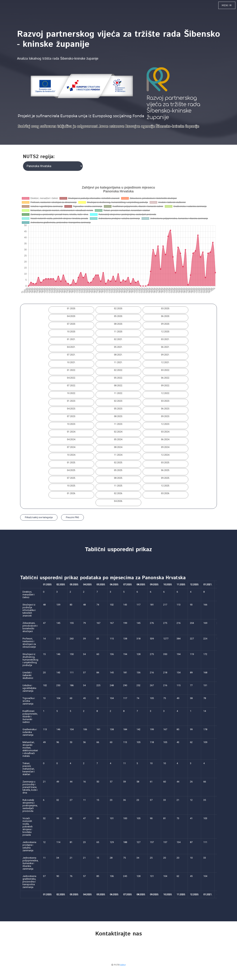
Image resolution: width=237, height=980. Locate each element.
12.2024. (165, 455)
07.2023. (71, 416)
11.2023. (118, 424)
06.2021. (165, 347)
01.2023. (71, 401)
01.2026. (71, 493)
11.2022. (118, 393)
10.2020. (71, 332)
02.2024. (118, 432)
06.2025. (165, 470)
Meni (227, 5)
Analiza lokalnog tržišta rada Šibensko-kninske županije (58, 59)
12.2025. (165, 486)
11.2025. (118, 486)
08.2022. (118, 386)
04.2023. (71, 409)
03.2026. (165, 493)
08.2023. (118, 416)
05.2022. (118, 378)
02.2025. (118, 463)
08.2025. (118, 478)
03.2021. (165, 339)
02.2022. (118, 370)
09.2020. (165, 324)
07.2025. (71, 478)
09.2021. (165, 355)
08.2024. (118, 447)
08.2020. (118, 324)
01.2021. (71, 339)
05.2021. (118, 347)
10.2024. (71, 455)
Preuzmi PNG (72, 517)
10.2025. (71, 486)
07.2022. (71, 386)
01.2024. (71, 432)
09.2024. (165, 447)
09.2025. (165, 478)
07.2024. (71, 447)
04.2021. (71, 347)
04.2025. (71, 470)
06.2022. (165, 378)
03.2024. (165, 432)
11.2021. (118, 362)
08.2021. (118, 355)
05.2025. (118, 470)
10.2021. (71, 362)
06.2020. (165, 316)
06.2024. (165, 439)
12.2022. (165, 393)
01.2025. (71, 463)
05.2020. (118, 316)
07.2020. (71, 324)
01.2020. (71, 309)
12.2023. (165, 424)
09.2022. (165, 386)
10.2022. (71, 393)
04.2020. (71, 316)
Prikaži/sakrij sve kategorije (39, 517)
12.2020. (165, 332)
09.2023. (165, 416)
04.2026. (118, 501)
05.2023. (118, 409)
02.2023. (118, 401)
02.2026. (118, 493)
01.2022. (71, 370)
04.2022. (71, 378)
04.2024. (71, 439)
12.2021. (165, 362)
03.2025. (165, 463)
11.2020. (118, 332)
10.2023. (71, 424)
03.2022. (165, 370)
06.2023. (165, 409)
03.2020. (165, 309)
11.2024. (118, 455)
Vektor (123, 965)
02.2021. (118, 339)
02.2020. (118, 309)
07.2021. (71, 355)
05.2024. (118, 439)
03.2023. (165, 401)
